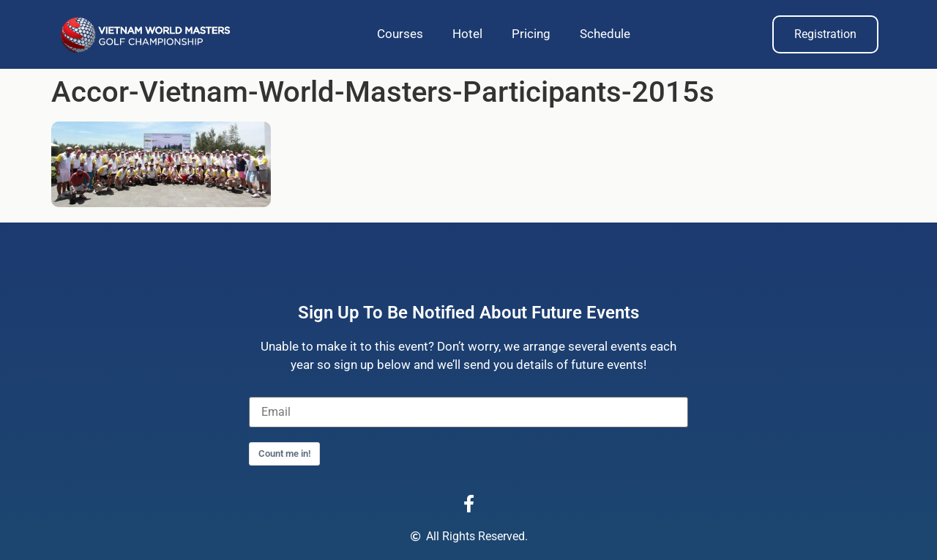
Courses (400, 34)
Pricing (531, 34)
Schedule (605, 34)
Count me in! (284, 453)
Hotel (467, 34)
